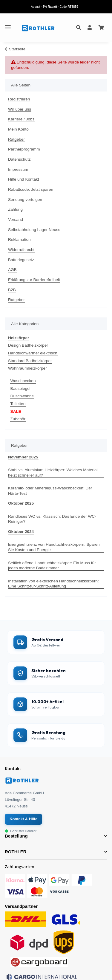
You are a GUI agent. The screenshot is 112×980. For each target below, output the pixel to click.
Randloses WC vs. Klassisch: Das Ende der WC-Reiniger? (52, 519)
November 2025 (23, 457)
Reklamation (19, 239)
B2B (12, 290)
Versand (16, 220)
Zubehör (18, 419)
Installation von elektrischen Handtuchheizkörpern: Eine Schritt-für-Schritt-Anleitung (53, 584)
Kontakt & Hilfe (23, 819)
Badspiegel (20, 389)
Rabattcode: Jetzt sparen (31, 189)
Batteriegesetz (21, 260)
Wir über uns (20, 109)
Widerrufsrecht (21, 250)
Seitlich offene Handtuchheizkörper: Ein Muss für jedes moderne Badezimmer (52, 566)
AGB (12, 270)
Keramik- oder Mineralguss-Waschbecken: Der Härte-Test (50, 491)
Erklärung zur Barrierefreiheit (34, 280)
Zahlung (15, 209)
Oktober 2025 (21, 503)
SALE (16, 411)
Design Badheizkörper (28, 345)
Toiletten (18, 404)
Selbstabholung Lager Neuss (34, 230)
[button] (79, 28)
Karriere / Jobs (21, 119)
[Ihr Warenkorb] (101, 28)
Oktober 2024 (21, 532)
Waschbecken (23, 381)
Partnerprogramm (24, 149)
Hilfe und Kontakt (24, 179)
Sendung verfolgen (25, 200)
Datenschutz (19, 159)
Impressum (18, 169)
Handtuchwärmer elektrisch (33, 353)
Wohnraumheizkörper (27, 368)
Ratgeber (16, 139)
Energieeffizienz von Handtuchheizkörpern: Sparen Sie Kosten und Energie (54, 547)
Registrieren (19, 99)
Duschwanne (22, 396)
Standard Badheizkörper (30, 361)
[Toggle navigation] (8, 25)
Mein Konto (18, 129)
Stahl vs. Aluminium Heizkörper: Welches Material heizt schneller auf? (53, 473)
